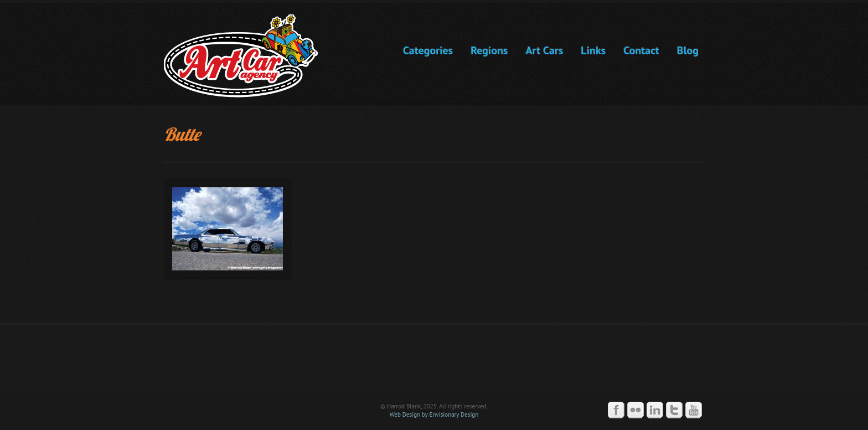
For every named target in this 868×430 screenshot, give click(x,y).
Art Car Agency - (249, 56)
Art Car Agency (434, 364)
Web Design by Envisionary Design (434, 414)
